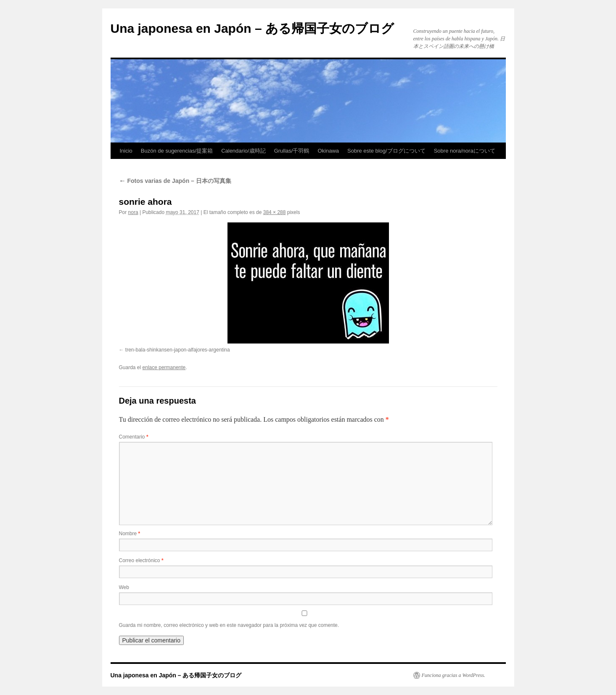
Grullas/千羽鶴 (292, 151)
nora (133, 212)
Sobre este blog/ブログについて (386, 151)
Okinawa (328, 151)
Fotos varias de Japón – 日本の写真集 (175, 181)
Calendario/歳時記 (243, 151)
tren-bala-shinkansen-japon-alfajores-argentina (178, 350)
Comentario (134, 437)
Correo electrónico (141, 560)
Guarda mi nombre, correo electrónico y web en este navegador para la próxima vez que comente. (229, 625)
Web (124, 587)
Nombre (130, 534)
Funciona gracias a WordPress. (453, 675)
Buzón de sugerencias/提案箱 (177, 151)
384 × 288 (275, 212)
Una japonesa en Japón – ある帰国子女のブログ (252, 28)
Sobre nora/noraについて (465, 151)
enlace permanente (164, 367)
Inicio (126, 151)
